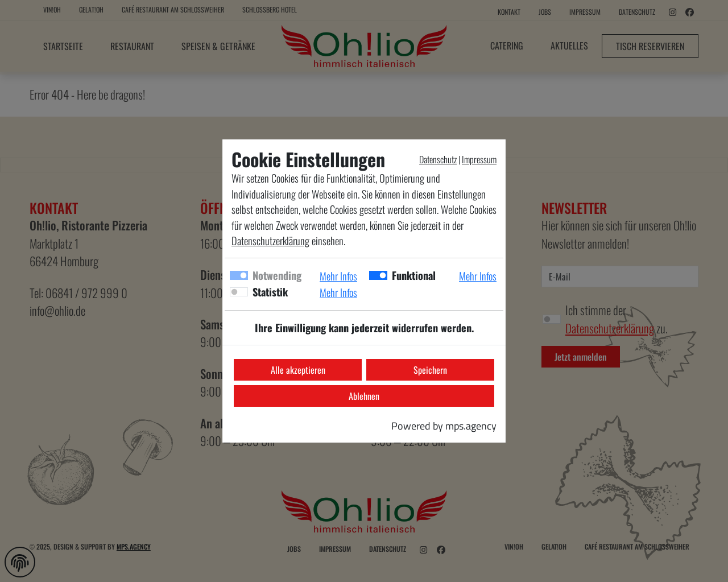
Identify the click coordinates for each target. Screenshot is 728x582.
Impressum (479, 159)
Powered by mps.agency (444, 426)
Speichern (430, 370)
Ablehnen (364, 396)
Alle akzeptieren (298, 370)
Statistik (270, 292)
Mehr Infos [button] (338, 276)
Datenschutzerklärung (270, 240)
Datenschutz (438, 159)
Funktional (414, 275)
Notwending (277, 275)
